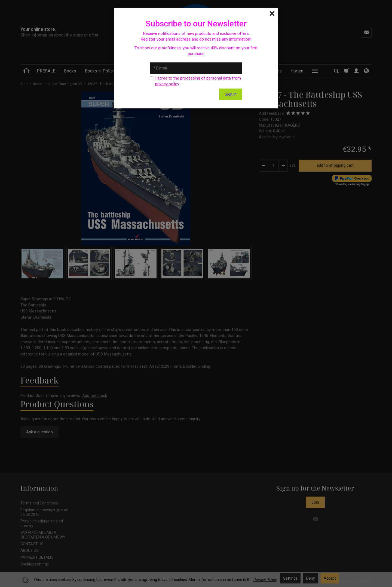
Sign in (231, 94)
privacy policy (167, 84)
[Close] (272, 14)
